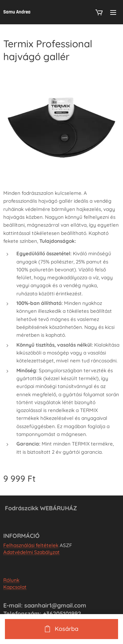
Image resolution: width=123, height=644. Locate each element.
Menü (113, 12)
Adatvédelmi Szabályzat (31, 552)
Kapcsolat (15, 587)
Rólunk (11, 580)
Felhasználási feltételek (31, 546)
